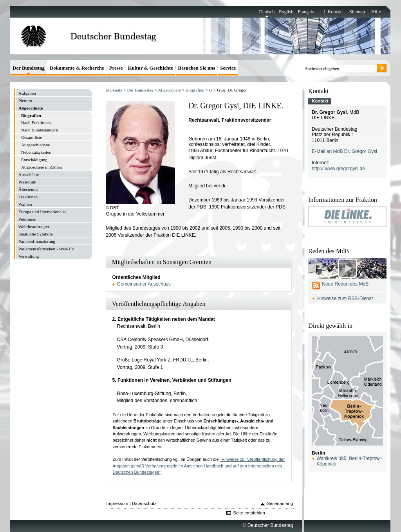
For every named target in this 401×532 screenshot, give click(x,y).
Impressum (117, 503)
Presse (116, 68)
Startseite (114, 90)
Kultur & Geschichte (150, 68)
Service (228, 68)
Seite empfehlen (249, 513)
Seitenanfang (280, 503)
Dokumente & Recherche (77, 68)
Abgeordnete (169, 90)
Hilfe (376, 12)
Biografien (195, 90)
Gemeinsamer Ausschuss (144, 284)
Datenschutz (144, 503)
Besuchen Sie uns (197, 68)
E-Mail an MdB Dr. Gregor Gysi (344, 151)
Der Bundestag (140, 90)
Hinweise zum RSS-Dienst (345, 298)
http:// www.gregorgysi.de (338, 169)
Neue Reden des (345, 284)
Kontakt (335, 12)
